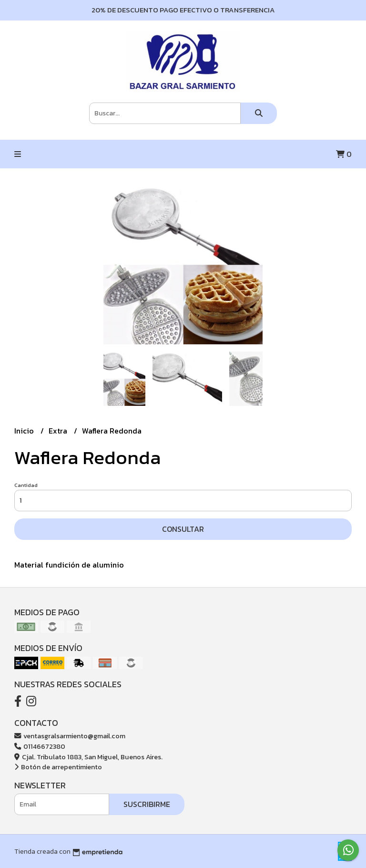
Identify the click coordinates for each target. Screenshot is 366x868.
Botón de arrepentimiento (58, 767)
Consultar (183, 529)
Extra (59, 431)
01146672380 (40, 746)
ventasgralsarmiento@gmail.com (70, 736)
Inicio (25, 431)
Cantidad (26, 485)
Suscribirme (147, 804)
